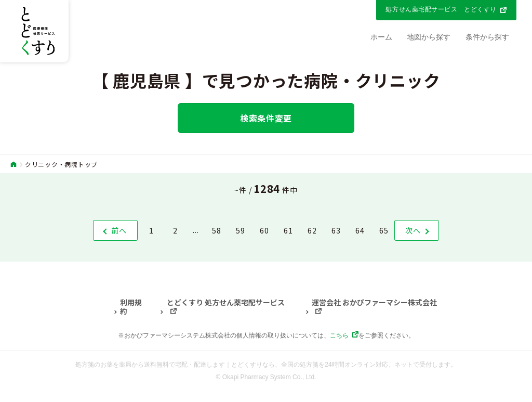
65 (384, 230)
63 (336, 230)
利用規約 (131, 307)
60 (264, 230)
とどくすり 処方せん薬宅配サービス (226, 303)
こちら (339, 335)
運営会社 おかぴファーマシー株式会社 (374, 303)
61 (288, 230)
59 (241, 230)
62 (312, 230)
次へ (413, 230)
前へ (119, 230)
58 (217, 230)
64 (360, 230)
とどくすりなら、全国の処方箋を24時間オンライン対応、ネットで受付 (331, 365)
